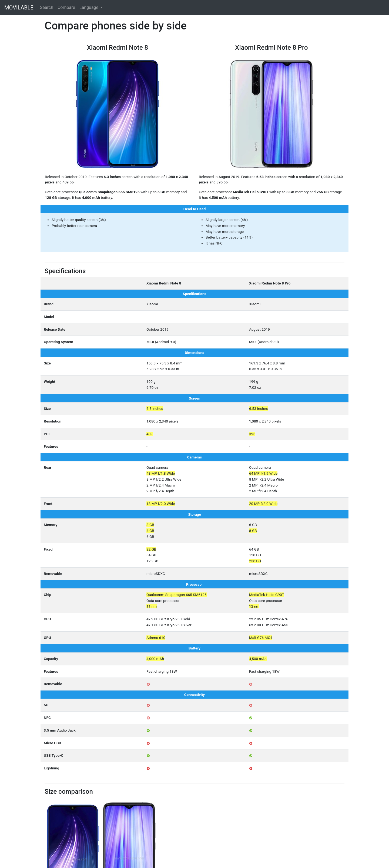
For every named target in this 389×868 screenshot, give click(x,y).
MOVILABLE (19, 8)
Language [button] (89, 7)
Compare (66, 7)
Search (47, 7)
